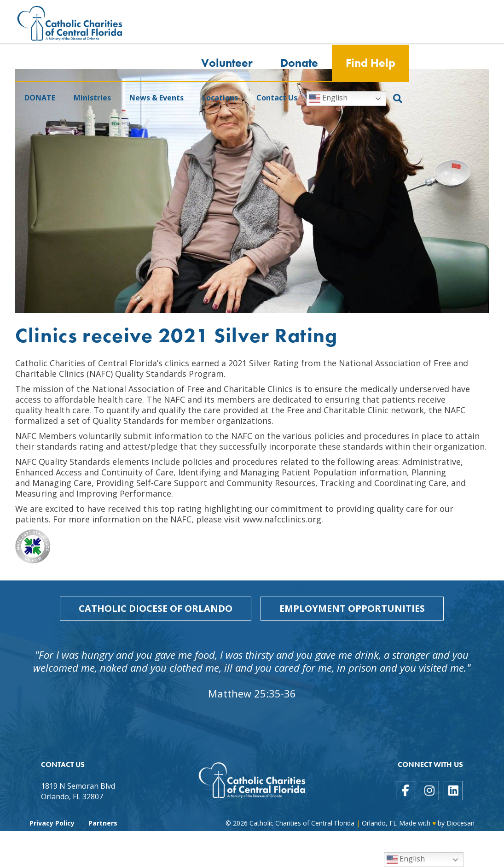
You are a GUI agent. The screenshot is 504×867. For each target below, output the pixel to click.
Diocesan (461, 823)
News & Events (156, 98)
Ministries (92, 98)
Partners (103, 823)
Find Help (371, 63)
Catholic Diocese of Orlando (156, 608)
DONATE (40, 98)
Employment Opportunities (352, 608)
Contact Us (277, 98)
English (328, 99)
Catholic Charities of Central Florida (302, 823)
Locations (220, 98)
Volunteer (227, 63)
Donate (299, 63)
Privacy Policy (52, 823)
